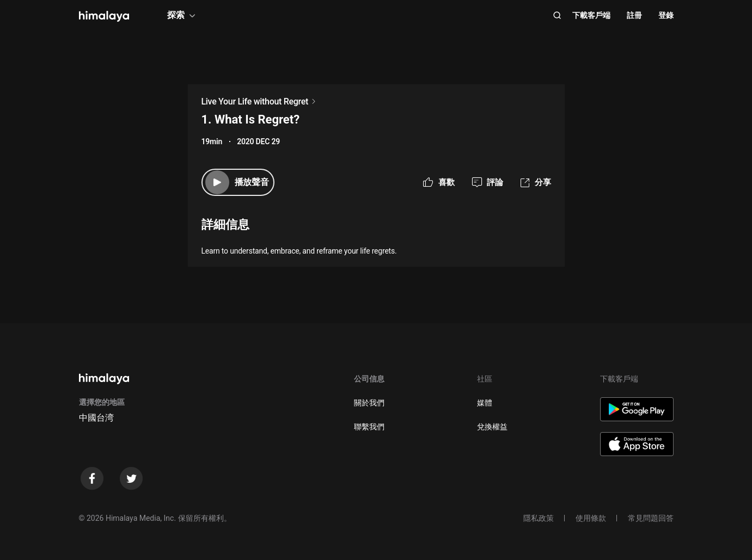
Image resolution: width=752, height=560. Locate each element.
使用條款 (591, 518)
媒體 (485, 403)
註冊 (634, 15)
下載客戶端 (591, 15)
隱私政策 (539, 518)
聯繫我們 (369, 427)
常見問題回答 (651, 518)
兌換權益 (492, 427)
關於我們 (369, 403)
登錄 (666, 15)
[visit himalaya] (104, 16)
